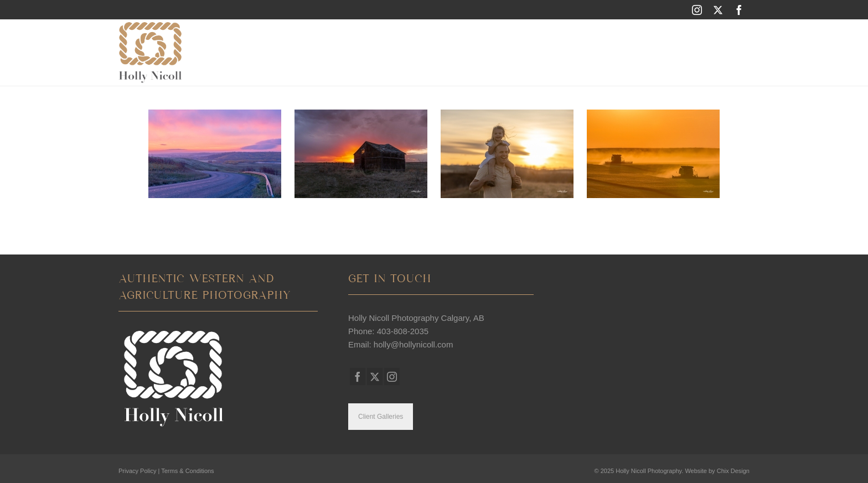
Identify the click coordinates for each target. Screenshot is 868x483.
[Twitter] (718, 10)
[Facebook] (739, 10)
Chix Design (733, 471)
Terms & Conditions (187, 471)
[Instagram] (697, 10)
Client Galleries (381, 417)
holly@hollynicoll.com (414, 344)
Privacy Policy (137, 471)
